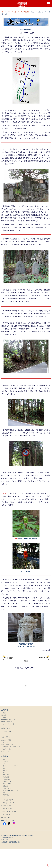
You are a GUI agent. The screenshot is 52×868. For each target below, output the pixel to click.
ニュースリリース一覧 (8, 724)
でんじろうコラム (6, 749)
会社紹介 (4, 713)
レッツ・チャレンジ (7, 745)
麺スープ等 (6, 775)
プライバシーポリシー (9, 812)
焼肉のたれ (6, 770)
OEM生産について (7, 722)
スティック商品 (7, 784)
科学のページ (5, 751)
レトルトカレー (7, 782)
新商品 (5, 759)
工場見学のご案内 (7, 809)
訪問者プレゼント (7, 806)
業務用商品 (6, 795)
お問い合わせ (6, 728)
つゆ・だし (6, 768)
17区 (5, 493)
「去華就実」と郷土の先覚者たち (11, 747)
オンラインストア (7, 800)
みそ (4, 764)
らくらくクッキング (8, 803)
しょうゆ (5, 761)
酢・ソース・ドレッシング (10, 766)
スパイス (5, 773)
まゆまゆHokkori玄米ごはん (10, 790)
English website (6, 817)
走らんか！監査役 (6, 740)
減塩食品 (5, 786)
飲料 (4, 793)
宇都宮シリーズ (7, 788)
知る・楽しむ (6, 737)
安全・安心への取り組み (8, 720)
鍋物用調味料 (6, 777)
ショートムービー (6, 742)
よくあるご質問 (6, 731)
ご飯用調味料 (6, 779)
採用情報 (4, 715)
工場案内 (4, 717)
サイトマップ (6, 814)
